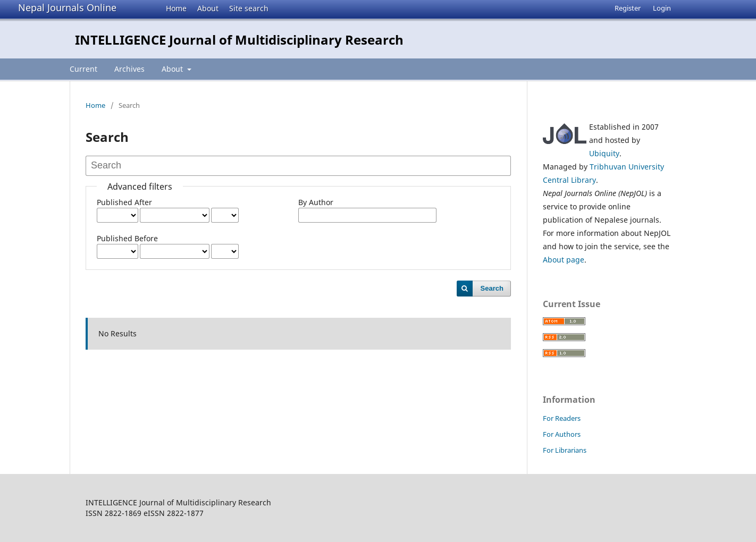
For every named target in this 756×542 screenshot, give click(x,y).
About (208, 8)
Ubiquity (604, 153)
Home (176, 8)
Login (662, 8)
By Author (316, 202)
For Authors (562, 434)
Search (492, 288)
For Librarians (565, 450)
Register (628, 8)
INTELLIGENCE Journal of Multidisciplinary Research (239, 40)
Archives (129, 69)
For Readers (562, 418)
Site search (249, 8)
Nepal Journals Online (67, 7)
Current (83, 69)
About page (564, 260)
